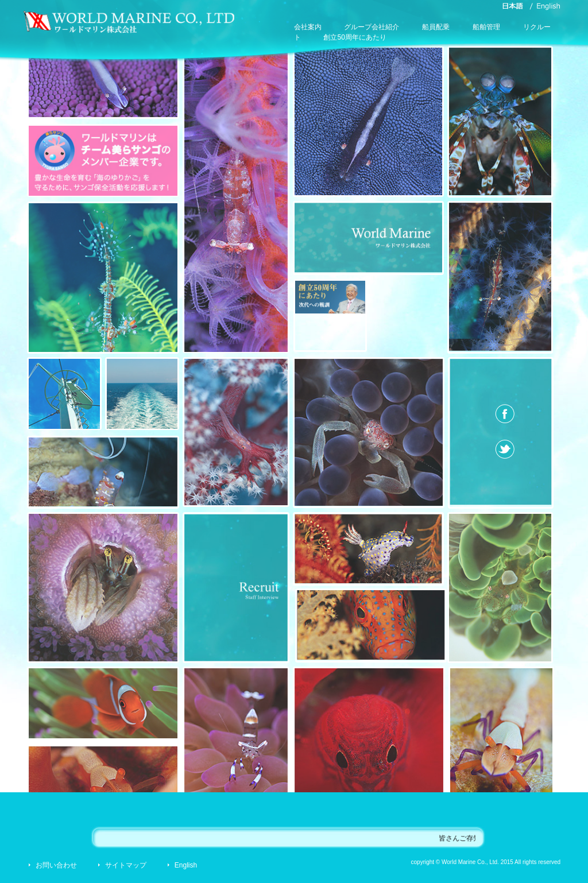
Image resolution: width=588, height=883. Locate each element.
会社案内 (308, 27)
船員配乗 (436, 27)
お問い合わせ (56, 865)
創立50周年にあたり (355, 37)
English (186, 865)
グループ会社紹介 (372, 27)
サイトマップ (126, 865)
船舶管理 (486, 27)
